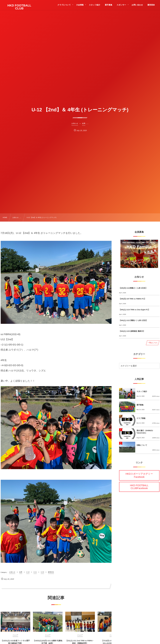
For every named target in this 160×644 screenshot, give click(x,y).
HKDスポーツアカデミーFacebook (139, 475)
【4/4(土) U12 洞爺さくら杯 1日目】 (133, 320)
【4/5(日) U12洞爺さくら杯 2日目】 (133, 288)
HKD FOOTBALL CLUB (19, 7)
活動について (142, 445)
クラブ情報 (141, 418)
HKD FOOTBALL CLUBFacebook (139, 487)
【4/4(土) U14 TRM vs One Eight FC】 (134, 310)
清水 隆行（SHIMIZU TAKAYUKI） (145, 432)
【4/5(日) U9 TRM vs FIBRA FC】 (133, 299)
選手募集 (140, 405)
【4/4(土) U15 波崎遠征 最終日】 (132, 331)
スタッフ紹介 (142, 391)
